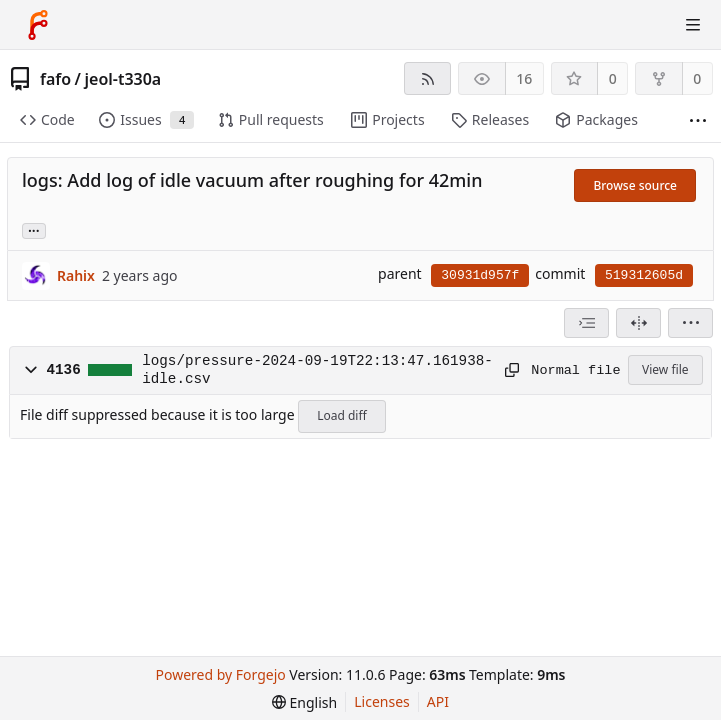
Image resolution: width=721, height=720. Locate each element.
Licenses (382, 701)
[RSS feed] (427, 78)
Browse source (635, 185)
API (438, 701)
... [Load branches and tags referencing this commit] (34, 229)
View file (665, 369)
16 (524, 78)
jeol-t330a (123, 79)
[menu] (690, 323)
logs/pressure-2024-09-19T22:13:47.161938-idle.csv (317, 370)
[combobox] (586, 323)
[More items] (698, 120)
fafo (55, 79)
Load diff (342, 415)
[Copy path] (511, 370)
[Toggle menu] (693, 25)
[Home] (38, 25)
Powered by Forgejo (221, 674)
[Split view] (638, 323)
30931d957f (480, 275)
